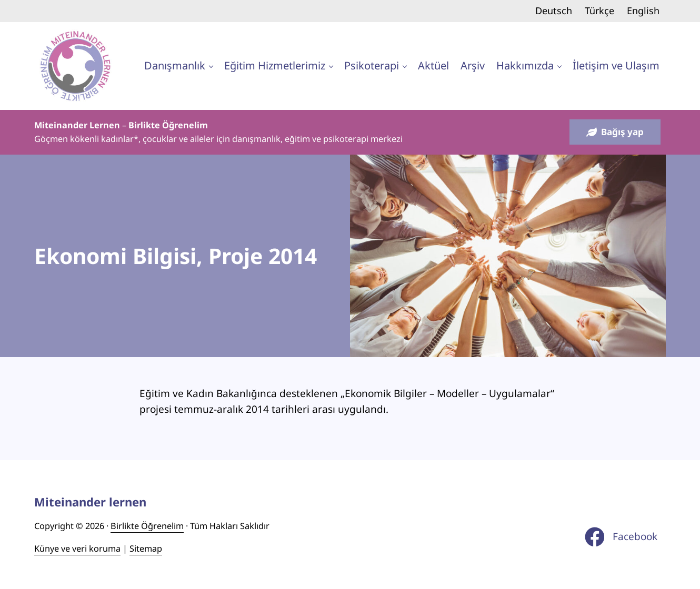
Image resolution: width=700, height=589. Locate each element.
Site (137, 549)
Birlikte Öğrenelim (147, 526)
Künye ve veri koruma (77, 549)
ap (157, 549)
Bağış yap (615, 132)
